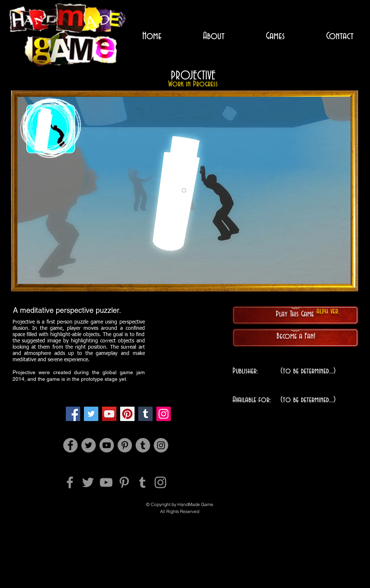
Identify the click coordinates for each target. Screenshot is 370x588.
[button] (184, 190)
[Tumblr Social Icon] (145, 414)
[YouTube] (109, 414)
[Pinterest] (127, 414)
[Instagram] (164, 414)
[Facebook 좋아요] (179, 531)
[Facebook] (73, 414)
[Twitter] (91, 414)
